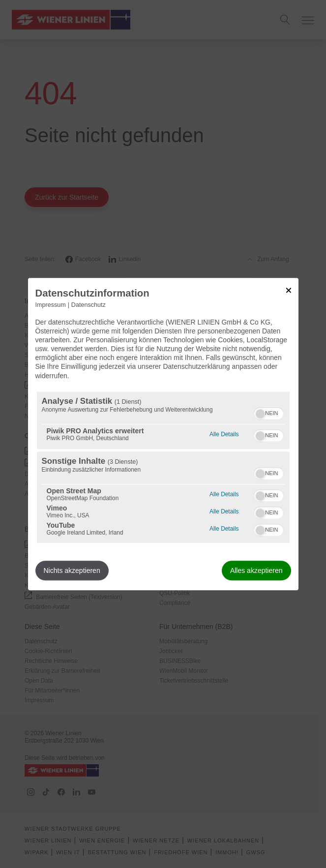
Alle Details (224, 433)
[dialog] (163, 434)
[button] (260, 414)
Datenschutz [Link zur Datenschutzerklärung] (89, 305)
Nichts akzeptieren (72, 570)
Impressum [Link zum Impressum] (51, 305)
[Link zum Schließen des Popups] (289, 290)
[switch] (269, 412)
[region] (163, 467)
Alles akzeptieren (256, 570)
